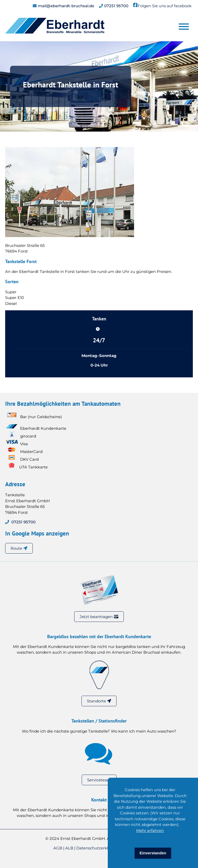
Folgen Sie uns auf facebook (165, 6)
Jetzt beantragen (96, 617)
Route (16, 548)
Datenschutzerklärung (98, 848)
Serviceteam (99, 780)
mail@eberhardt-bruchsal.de (66, 6)
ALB (70, 848)
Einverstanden (153, 853)
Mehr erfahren (150, 830)
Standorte (96, 701)
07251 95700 (116, 6)
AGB (58, 848)
